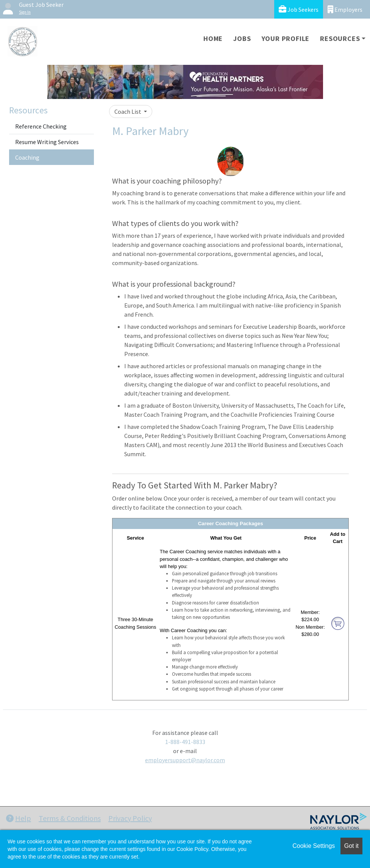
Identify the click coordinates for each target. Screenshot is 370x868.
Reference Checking (41, 126)
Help (19, 818)
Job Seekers (299, 9)
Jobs (242, 38)
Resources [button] (340, 38)
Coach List (128, 111)
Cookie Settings (314, 846)
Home (213, 38)
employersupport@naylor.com (185, 760)
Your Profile (286, 38)
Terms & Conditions (70, 818)
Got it (351, 846)
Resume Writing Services (47, 142)
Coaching (27, 157)
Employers (345, 9)
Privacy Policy (130, 818)
